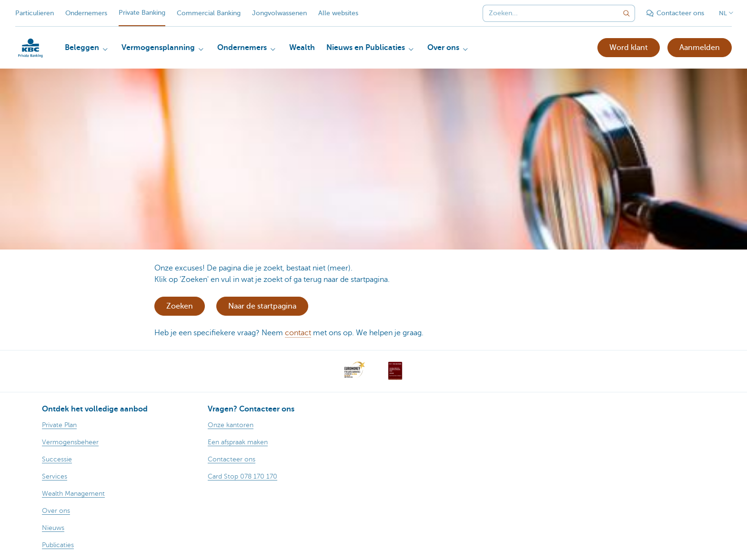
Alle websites (338, 13)
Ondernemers (86, 13)
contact (298, 333)
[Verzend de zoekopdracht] (626, 13)
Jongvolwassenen (279, 13)
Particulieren (35, 13)
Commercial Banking (209, 13)
